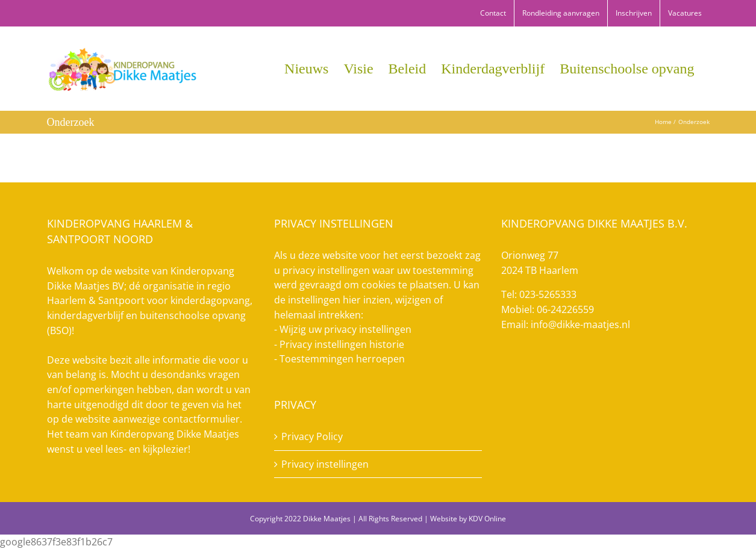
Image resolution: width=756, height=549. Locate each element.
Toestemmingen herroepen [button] (342, 359)
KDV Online (487, 519)
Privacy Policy (312, 436)
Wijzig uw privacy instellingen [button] (345, 329)
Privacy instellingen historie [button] (342, 344)
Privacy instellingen (325, 464)
